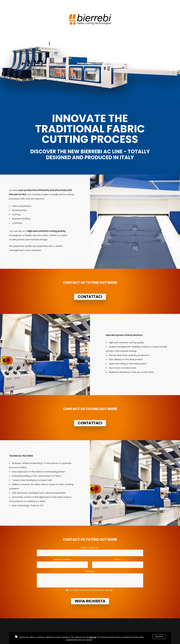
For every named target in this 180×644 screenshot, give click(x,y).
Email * (118, 559)
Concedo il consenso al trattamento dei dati (90, 590)
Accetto (159, 637)
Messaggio (90, 571)
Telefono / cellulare (62, 559)
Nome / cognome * (90, 548)
